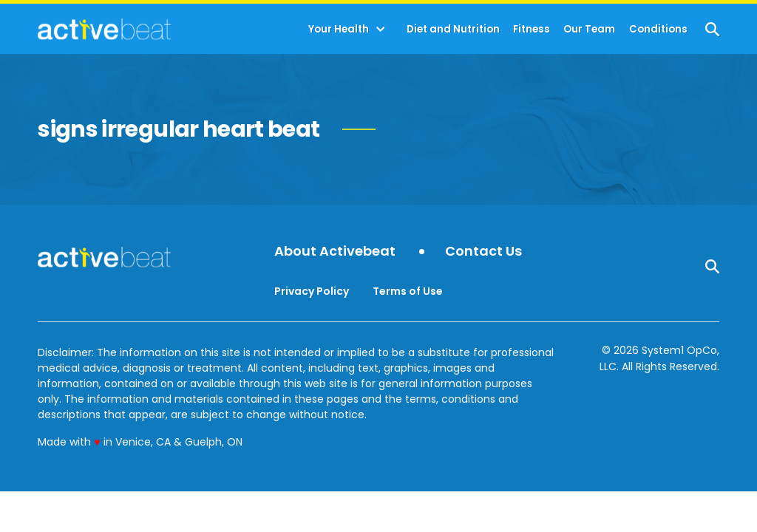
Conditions (658, 29)
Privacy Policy (312, 291)
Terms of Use (408, 291)
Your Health (339, 29)
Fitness (532, 29)
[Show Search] (712, 29)
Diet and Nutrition (453, 29)
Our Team (589, 29)
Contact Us (483, 252)
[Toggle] (381, 30)
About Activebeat (335, 252)
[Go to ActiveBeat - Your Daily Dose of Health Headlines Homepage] (104, 29)
